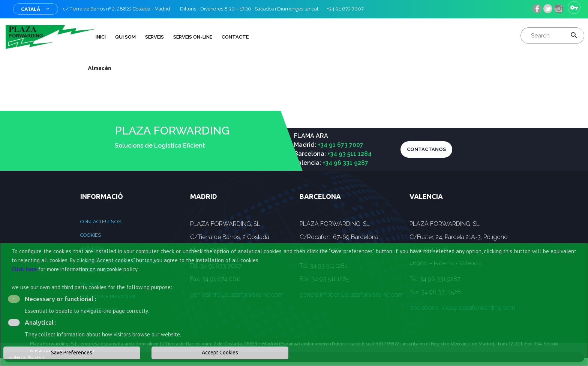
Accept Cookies (220, 353)
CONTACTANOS (426, 149)
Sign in (574, 7)
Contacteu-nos (101, 222)
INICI (101, 37)
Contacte (235, 37)
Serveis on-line (193, 37)
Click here (24, 269)
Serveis (154, 37)
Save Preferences (72, 353)
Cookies (91, 235)
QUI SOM (125, 37)
